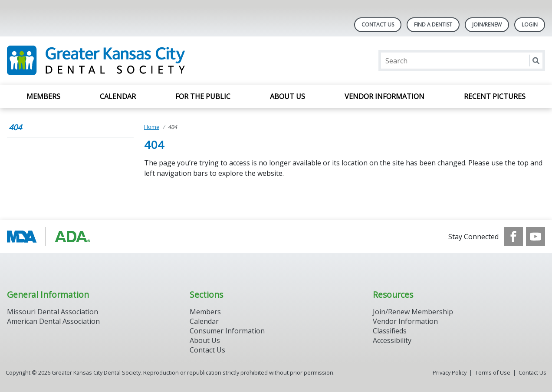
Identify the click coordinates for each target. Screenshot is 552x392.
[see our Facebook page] (513, 237)
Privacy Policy (450, 372)
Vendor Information (384, 96)
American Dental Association (53, 321)
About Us (287, 96)
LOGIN (530, 25)
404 (15, 127)
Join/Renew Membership (413, 312)
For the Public (203, 96)
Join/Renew (487, 25)
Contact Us (378, 25)
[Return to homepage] (119, 61)
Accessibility (392, 340)
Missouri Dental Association (53, 312)
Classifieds (390, 331)
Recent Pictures (495, 96)
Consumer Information (227, 331)
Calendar (118, 96)
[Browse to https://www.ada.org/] (51, 237)
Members (43, 96)
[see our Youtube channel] (536, 237)
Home (152, 127)
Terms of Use (493, 372)
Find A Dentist (433, 25)
